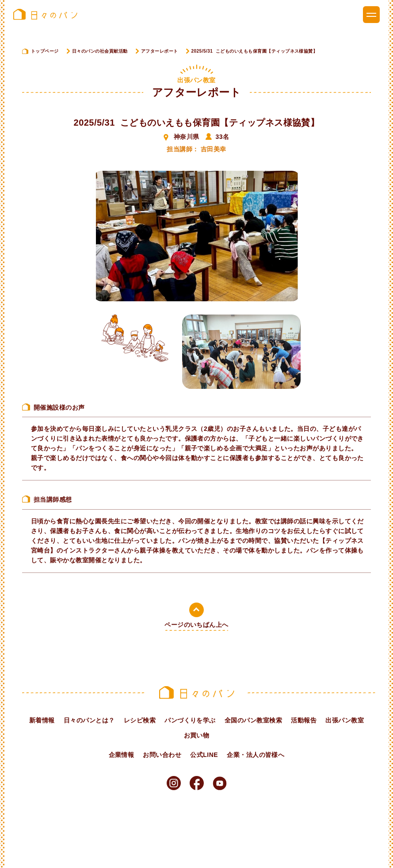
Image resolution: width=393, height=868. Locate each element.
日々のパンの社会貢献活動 (100, 51)
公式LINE (204, 755)
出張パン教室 (345, 720)
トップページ (45, 51)
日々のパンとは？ (89, 720)
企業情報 (122, 755)
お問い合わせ (162, 755)
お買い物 (197, 735)
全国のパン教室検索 (253, 720)
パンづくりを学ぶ (190, 720)
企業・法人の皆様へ (256, 755)
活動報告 (304, 720)
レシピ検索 (140, 720)
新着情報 (42, 720)
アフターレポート (160, 51)
